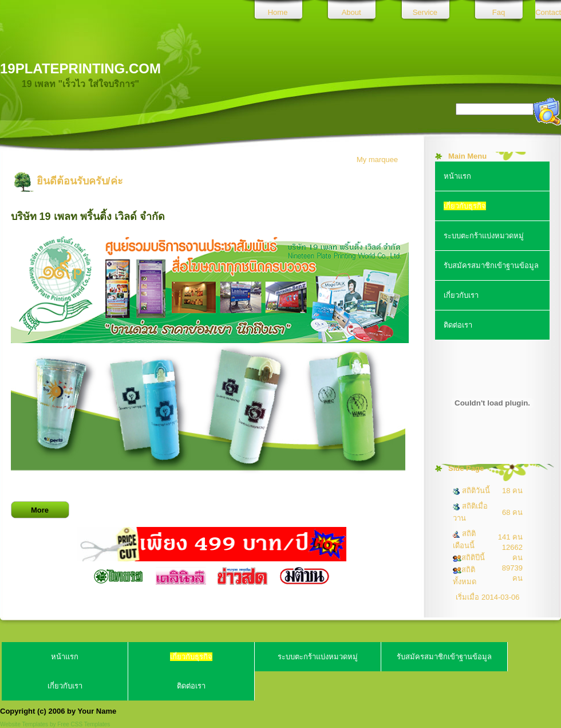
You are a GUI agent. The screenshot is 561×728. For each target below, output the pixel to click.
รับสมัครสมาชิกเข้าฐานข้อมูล (491, 265)
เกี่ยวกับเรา (461, 295)
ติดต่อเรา (458, 325)
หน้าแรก (457, 176)
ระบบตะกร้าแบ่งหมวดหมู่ (484, 236)
